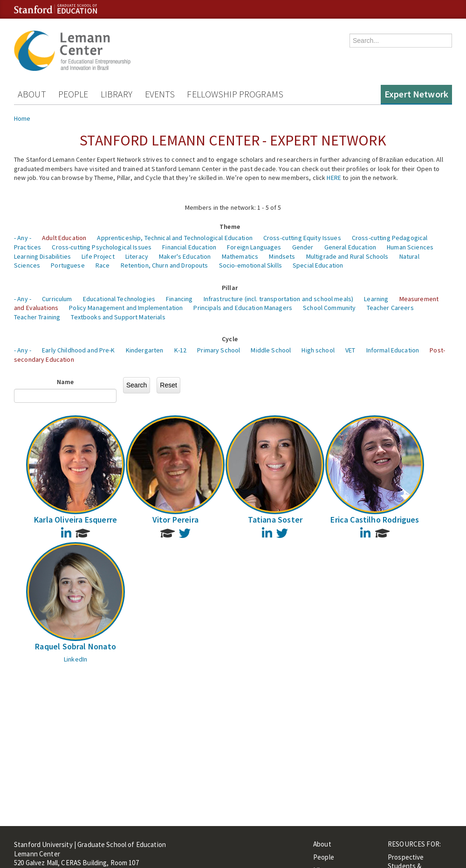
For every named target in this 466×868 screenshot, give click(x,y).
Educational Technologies (119, 299)
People (73, 94)
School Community (329, 308)
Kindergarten (145, 350)
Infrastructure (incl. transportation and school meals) (279, 299)
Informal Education (393, 350)
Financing (179, 299)
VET (350, 350)
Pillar (230, 288)
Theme (230, 227)
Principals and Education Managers (243, 308)
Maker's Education (185, 256)
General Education (350, 247)
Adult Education (64, 238)
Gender (303, 247)
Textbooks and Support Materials (118, 317)
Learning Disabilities (42, 256)
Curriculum (57, 299)
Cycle (230, 339)
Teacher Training (37, 317)
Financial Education (189, 247)
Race (103, 265)
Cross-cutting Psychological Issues (102, 247)
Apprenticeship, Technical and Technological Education (175, 238)
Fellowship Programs (235, 94)
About (32, 94)
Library (117, 94)
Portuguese (68, 265)
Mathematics (240, 256)
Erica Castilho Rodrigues (375, 520)
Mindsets (282, 256)
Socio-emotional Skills (250, 265)
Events (160, 94)
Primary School (219, 350)
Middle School (271, 350)
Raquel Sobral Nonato (75, 646)
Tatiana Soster (275, 520)
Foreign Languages (254, 247)
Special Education (318, 265)
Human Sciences (410, 247)
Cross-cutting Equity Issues (302, 238)
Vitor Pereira (175, 520)
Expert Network (416, 94)
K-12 (181, 350)
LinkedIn (75, 659)
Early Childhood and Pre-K (79, 350)
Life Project (98, 256)
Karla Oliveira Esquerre (75, 520)
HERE (334, 178)
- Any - (23, 238)
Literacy (137, 256)
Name (65, 382)
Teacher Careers (390, 308)
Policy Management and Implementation (126, 308)
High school (318, 350)
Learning (376, 299)
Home (22, 118)
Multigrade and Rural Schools (347, 256)
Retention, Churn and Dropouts (164, 265)
